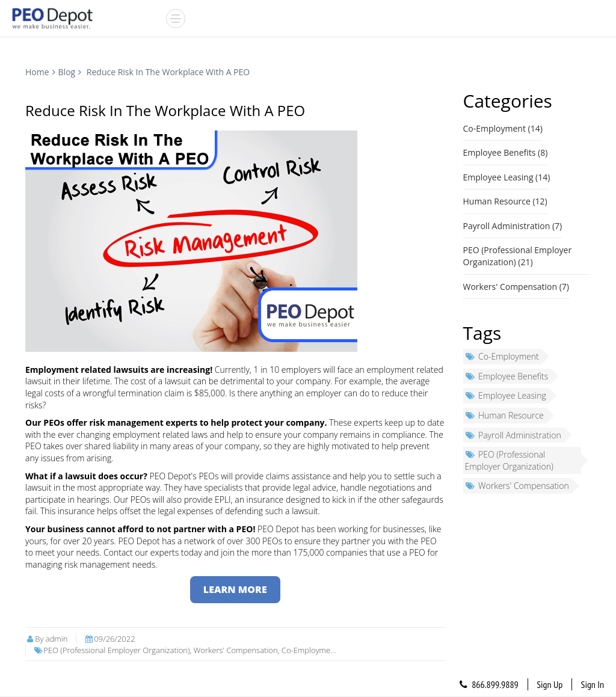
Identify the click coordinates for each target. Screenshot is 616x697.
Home (37, 72)
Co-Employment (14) (503, 128)
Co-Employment (502, 356)
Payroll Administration (513, 435)
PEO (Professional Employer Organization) (509, 460)
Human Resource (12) (505, 201)
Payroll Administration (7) (513, 226)
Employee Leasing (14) (507, 177)
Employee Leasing (506, 395)
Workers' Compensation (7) (516, 287)
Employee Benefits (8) (506, 152)
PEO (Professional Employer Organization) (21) (518, 256)
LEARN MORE (235, 589)
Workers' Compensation (517, 486)
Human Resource (504, 415)
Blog (67, 72)
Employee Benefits (507, 376)
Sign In (593, 684)
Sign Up (550, 684)
